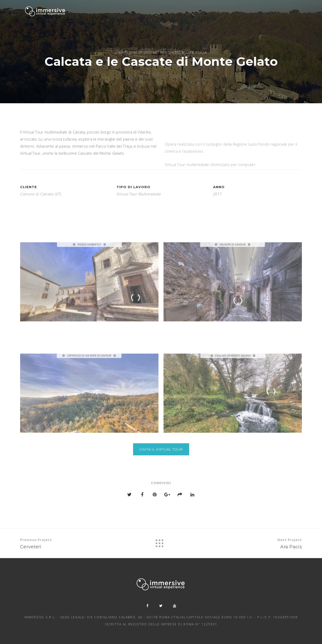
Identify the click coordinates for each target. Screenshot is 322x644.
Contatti (244, 14)
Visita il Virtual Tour (161, 449)
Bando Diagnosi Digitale (279, 16)
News (227, 13)
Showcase (208, 12)
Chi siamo (138, 11)
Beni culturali (180, 12)
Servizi (157, 11)
